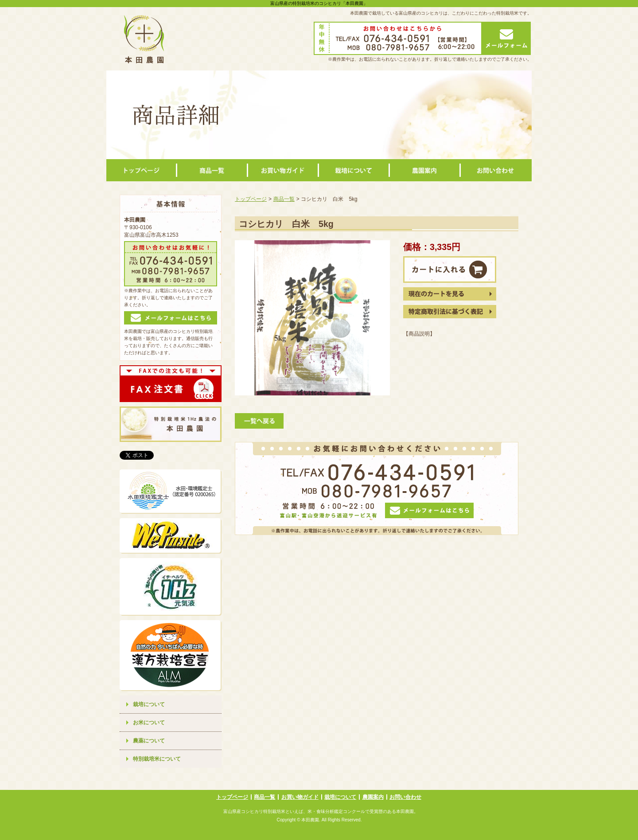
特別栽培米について (157, 759)
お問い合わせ (405, 797)
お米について (149, 723)
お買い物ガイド (300, 797)
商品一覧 (284, 199)
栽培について (149, 704)
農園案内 (373, 797)
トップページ (251, 199)
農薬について (149, 741)
